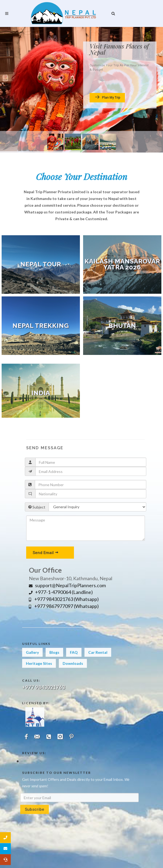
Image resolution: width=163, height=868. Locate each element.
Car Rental (98, 667)
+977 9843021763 (44, 723)
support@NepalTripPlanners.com (67, 585)
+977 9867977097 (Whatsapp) (64, 606)
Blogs (54, 667)
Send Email (46, 552)
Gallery (32, 667)
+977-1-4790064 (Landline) (61, 592)
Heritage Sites (39, 678)
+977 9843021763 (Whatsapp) (64, 599)
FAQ (74, 667)
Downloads (73, 678)
